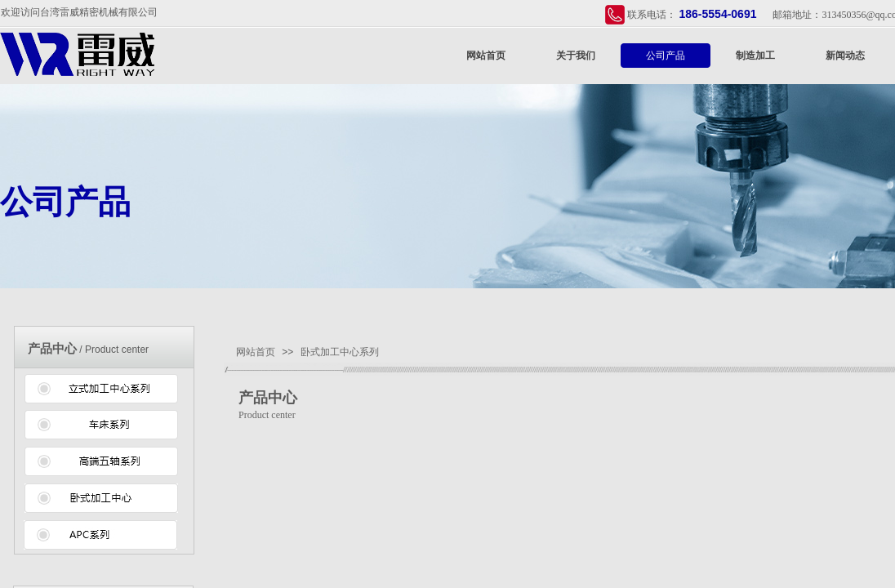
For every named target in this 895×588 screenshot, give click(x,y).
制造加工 (755, 56)
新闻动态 (845, 56)
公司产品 (666, 56)
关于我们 (576, 56)
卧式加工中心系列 (340, 352)
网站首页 (486, 56)
